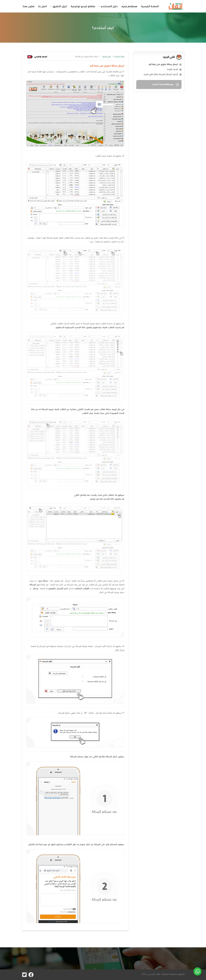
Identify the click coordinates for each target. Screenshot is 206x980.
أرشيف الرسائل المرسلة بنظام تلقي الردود (161, 74)
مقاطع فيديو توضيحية (83, 6)
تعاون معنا (29, 6)
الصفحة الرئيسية (150, 6)
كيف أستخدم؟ (119, 56)
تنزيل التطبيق (60, 6)
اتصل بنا (43, 6)
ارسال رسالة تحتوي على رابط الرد (163, 64)
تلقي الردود (106, 56)
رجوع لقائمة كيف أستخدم (166, 85)
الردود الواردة (172, 69)
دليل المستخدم (109, 6)
